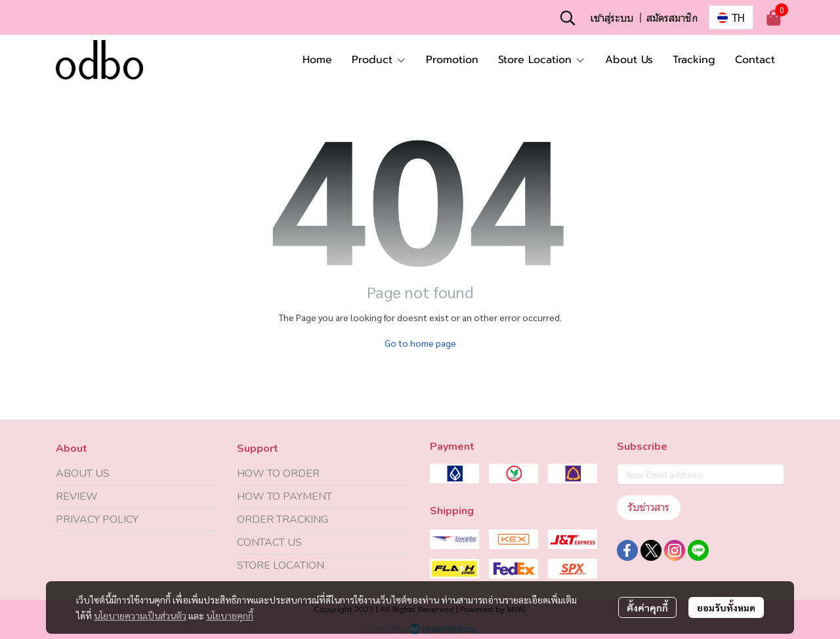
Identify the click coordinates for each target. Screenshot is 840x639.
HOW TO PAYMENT (284, 496)
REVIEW (77, 496)
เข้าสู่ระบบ (612, 17)
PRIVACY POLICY (97, 519)
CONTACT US (269, 542)
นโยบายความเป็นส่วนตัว (140, 615)
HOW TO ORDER (278, 474)
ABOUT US (83, 474)
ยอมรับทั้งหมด (726, 607)
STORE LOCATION (281, 565)
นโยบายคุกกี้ (230, 615)
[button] (568, 18)
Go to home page (420, 343)
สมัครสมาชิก (672, 17)
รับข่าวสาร (649, 507)
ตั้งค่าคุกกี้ (647, 607)
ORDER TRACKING (283, 519)
